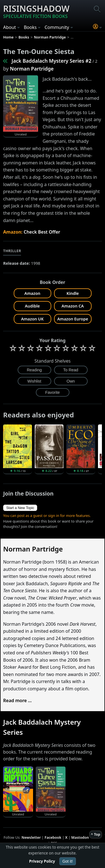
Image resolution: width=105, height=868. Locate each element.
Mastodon (80, 837)
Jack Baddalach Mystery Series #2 (51, 61)
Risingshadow (36, 11)
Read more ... (17, 700)
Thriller (12, 251)
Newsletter (31, 837)
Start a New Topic (20, 508)
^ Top (96, 834)
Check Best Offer (42, 232)
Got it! (68, 861)
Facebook (53, 837)
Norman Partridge (32, 69)
